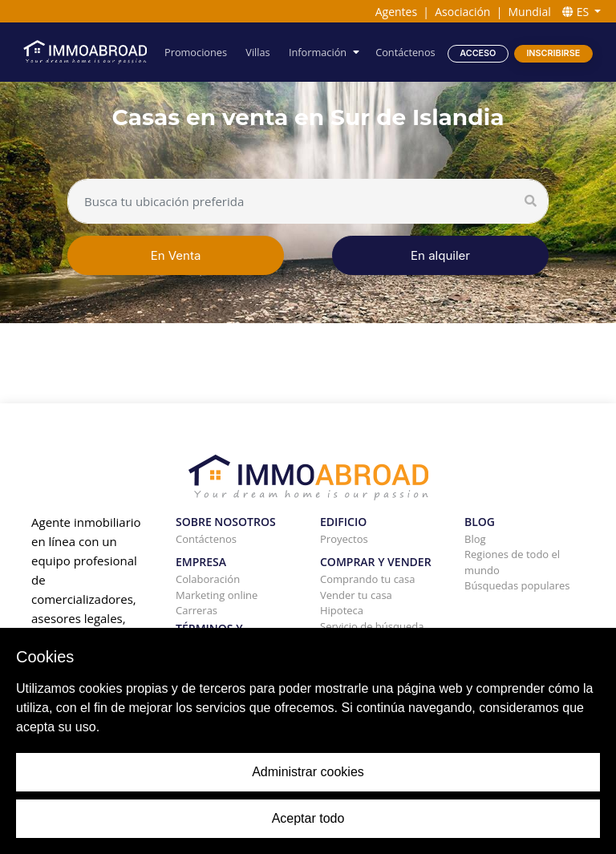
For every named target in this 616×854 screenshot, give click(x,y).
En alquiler (440, 255)
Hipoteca (342, 610)
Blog (475, 539)
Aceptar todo (308, 818)
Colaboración (208, 579)
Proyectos (344, 539)
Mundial (530, 12)
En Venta (176, 255)
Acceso (478, 53)
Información (319, 52)
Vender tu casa (356, 595)
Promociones (198, 52)
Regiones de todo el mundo (512, 562)
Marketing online (217, 595)
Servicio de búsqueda (372, 626)
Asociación (462, 12)
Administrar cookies (308, 772)
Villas (259, 52)
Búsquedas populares (517, 585)
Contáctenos (406, 52)
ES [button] (577, 12)
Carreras (197, 610)
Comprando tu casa (368, 579)
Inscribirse (553, 53)
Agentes (396, 12)
